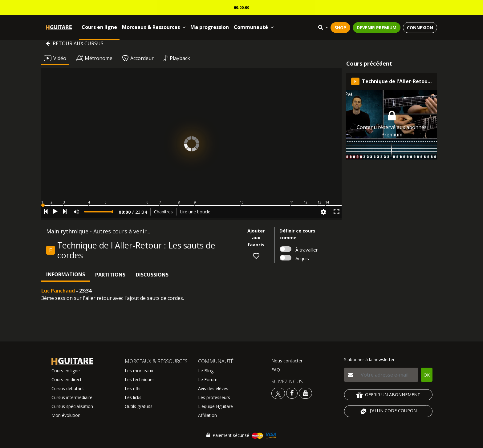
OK (427, 375)
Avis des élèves (213, 388)
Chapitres (163, 212)
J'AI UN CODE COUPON (388, 411)
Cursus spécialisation (72, 406)
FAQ (276, 370)
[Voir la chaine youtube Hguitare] (305, 393)
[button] (191, 205)
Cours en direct (67, 379)
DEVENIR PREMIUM (377, 28)
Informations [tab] (66, 274)
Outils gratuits (139, 406)
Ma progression (210, 27)
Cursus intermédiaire (72, 397)
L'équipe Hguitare (215, 406)
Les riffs (133, 388)
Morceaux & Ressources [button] (154, 27)
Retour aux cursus (75, 43)
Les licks (133, 397)
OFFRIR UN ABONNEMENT (388, 395)
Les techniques (140, 379)
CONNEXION (420, 28)
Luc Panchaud (58, 291)
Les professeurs (214, 397)
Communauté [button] (254, 27)
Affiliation (207, 415)
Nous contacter (287, 361)
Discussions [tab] (152, 275)
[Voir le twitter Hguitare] (279, 393)
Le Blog (206, 371)
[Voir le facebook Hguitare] (292, 393)
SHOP (340, 28)
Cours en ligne (99, 27)
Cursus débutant (68, 388)
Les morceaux (139, 371)
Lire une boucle (195, 212)
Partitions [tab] (110, 275)
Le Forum (208, 379)
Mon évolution (66, 415)
